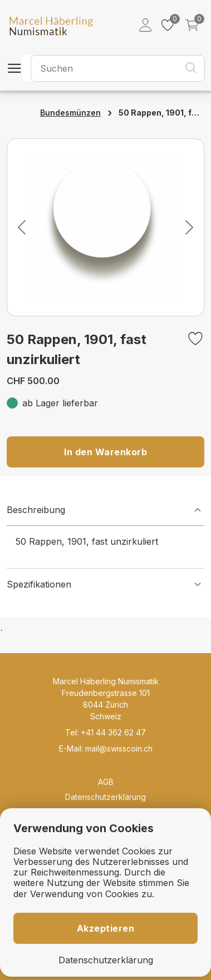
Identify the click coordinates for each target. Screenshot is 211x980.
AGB (106, 782)
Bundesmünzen (70, 113)
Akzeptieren (106, 928)
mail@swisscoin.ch (119, 748)
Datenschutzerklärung (105, 797)
